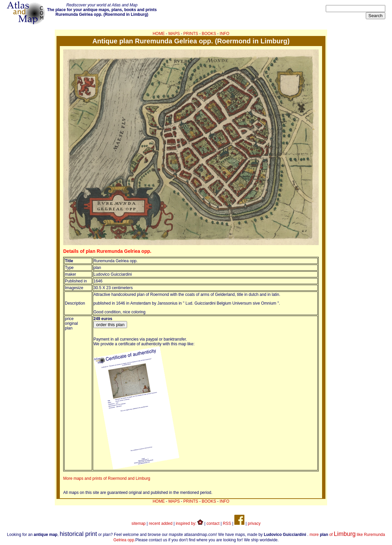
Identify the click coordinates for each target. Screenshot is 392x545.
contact (213, 523)
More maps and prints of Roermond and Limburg (107, 478)
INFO (224, 34)
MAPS (174, 34)
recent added (161, 523)
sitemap (139, 523)
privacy (254, 523)
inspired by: (190, 523)
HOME (159, 34)
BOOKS (209, 34)
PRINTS (191, 34)
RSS (227, 523)
